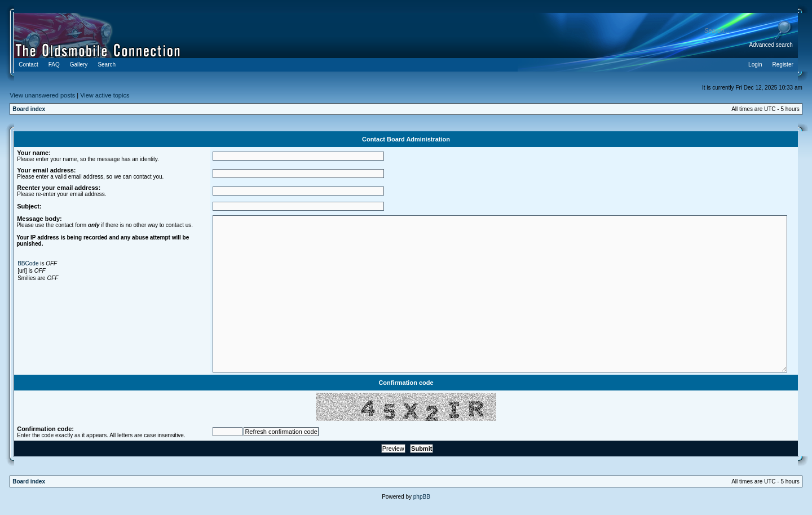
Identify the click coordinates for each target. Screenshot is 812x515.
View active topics (105, 95)
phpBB (422, 497)
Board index (29, 109)
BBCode (28, 263)
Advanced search (771, 45)
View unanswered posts (42, 95)
